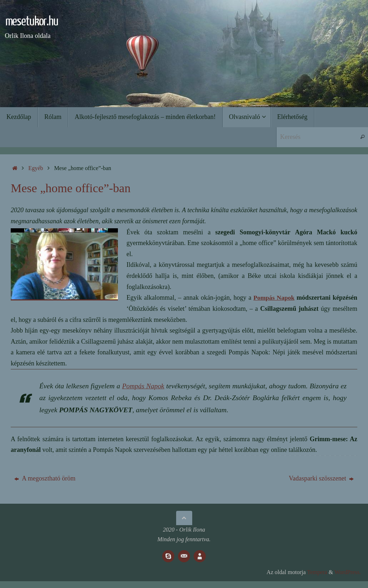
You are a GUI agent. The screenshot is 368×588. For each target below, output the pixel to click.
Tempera (317, 572)
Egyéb (36, 168)
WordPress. (348, 572)
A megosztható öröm (45, 478)
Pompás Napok (274, 298)
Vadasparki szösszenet (321, 478)
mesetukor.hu (29, 21)
